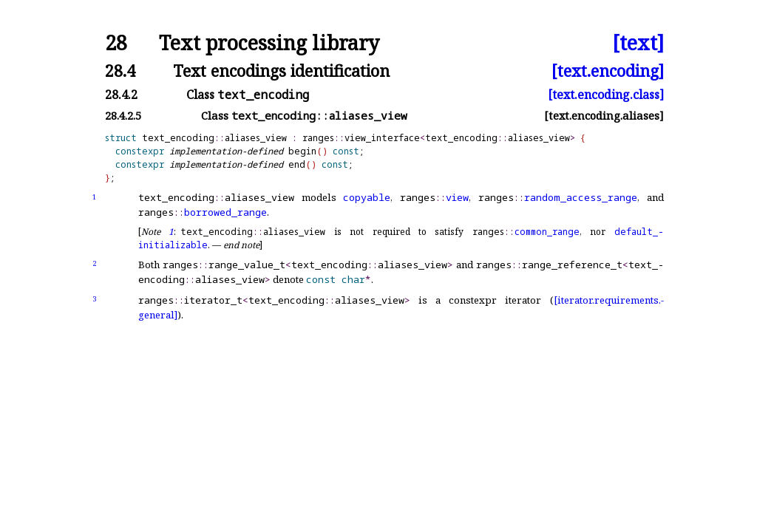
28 (116, 43)
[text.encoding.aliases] (604, 116)
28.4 (120, 71)
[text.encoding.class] (606, 95)
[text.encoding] (608, 71)
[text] (638, 43)
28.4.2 (121, 95)
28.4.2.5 (123, 116)
